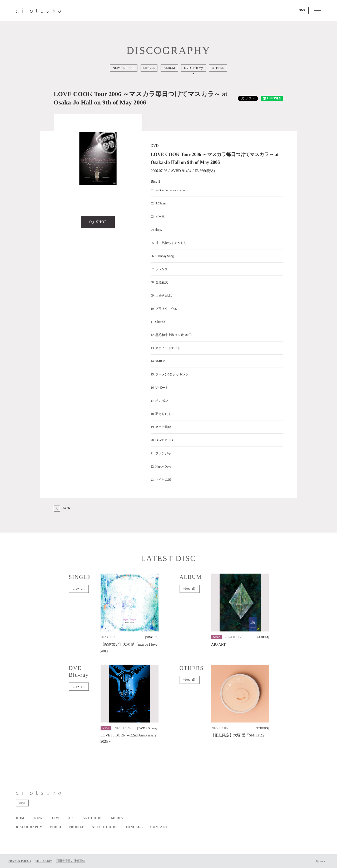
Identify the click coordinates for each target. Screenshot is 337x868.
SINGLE (149, 68)
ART (72, 818)
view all (79, 589)
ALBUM (169, 68)
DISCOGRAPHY (29, 827)
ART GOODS (93, 818)
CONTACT (159, 827)
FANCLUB (135, 827)
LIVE (56, 818)
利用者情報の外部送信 (71, 861)
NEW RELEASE (124, 68)
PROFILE (77, 827)
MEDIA (117, 818)
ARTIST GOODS (105, 827)
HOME (21, 818)
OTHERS (218, 68)
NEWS (39, 818)
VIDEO (56, 827)
